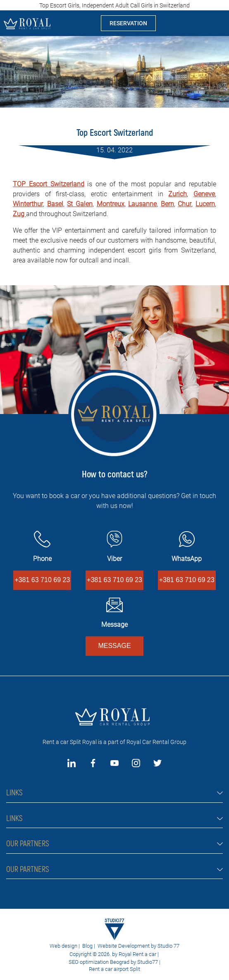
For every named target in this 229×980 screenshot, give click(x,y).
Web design (63, 946)
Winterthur (28, 204)
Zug (19, 214)
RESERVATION (128, 23)
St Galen (80, 204)
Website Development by (127, 946)
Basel (55, 204)
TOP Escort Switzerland (49, 184)
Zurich (178, 194)
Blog (87, 946)
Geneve (204, 194)
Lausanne (142, 204)
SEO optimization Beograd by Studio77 (113, 962)
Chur (185, 204)
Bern (167, 204)
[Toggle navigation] (216, 23)
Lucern (205, 204)
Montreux (111, 204)
